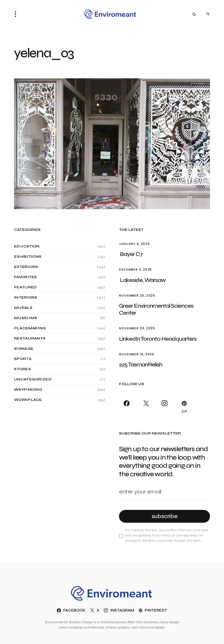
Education (27, 246)
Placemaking (30, 328)
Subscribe (165, 516)
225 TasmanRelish (141, 365)
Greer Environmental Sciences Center (156, 309)
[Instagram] (164, 407)
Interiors (26, 297)
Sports (23, 359)
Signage (24, 349)
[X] (146, 407)
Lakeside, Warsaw (143, 280)
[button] (17, 14)
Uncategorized (33, 379)
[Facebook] (128, 407)
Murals (23, 308)
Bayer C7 (131, 254)
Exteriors (26, 267)
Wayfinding (28, 389)
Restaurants (30, 338)
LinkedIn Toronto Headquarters (158, 339)
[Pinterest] (183, 407)
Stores (22, 369)
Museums (26, 318)
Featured (25, 287)
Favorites (26, 277)
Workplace (28, 400)
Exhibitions (28, 257)
